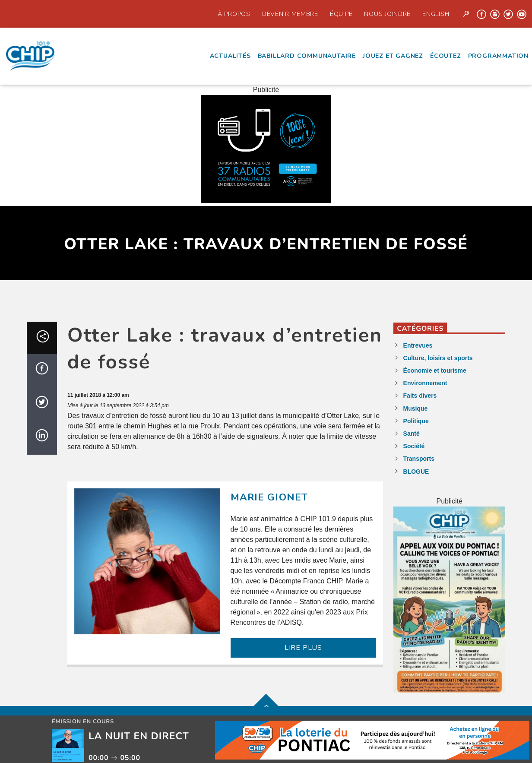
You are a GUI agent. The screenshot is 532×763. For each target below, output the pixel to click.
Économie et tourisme (435, 370)
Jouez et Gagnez (393, 56)
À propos (234, 14)
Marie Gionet (269, 497)
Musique (416, 408)
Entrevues (418, 345)
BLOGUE (416, 472)
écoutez (446, 56)
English (436, 14)
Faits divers (420, 396)
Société (414, 446)
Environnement (425, 383)
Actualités (230, 56)
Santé (412, 434)
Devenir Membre (290, 14)
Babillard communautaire (307, 56)
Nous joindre (387, 14)
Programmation (498, 56)
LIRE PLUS (303, 648)
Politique (416, 421)
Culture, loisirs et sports (438, 358)
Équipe (341, 14)
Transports (419, 459)
